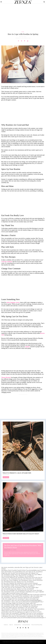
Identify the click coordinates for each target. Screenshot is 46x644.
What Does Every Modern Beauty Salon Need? (21, 534)
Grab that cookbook (7, 262)
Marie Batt (24, 37)
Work (23, 32)
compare (27, 347)
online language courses (13, 302)
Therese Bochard (6, 377)
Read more (6, 477)
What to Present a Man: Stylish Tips (17, 473)
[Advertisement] (23, 15)
